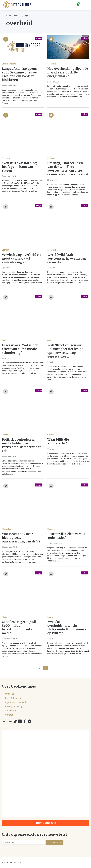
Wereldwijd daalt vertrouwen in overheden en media (67, 259)
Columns (6, 435)
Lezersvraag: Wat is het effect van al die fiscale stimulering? (20, 349)
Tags (26, 16)
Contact (9, 715)
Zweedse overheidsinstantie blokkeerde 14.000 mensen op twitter (68, 628)
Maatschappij (8, 529)
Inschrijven (55, 842)
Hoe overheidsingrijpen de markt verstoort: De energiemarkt (68, 72)
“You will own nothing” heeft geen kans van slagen (20, 167)
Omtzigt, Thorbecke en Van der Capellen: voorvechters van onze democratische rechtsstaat (68, 169)
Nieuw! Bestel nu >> (45, 823)
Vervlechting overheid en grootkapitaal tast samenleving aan (21, 259)
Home (9, 16)
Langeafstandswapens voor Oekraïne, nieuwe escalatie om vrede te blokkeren (19, 74)
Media (5, 617)
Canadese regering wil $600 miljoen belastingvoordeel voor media (20, 628)
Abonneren (10, 711)
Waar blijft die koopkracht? (58, 441)
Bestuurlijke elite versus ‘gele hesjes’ (66, 536)
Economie (52, 64)
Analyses (18, 16)
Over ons (10, 694)
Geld (4, 340)
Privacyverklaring (14, 706)
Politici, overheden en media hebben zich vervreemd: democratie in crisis (22, 445)
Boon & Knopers (9, 64)
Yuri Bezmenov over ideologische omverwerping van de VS (21, 538)
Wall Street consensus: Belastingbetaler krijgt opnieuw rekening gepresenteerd (65, 351)
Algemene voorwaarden (17, 702)
